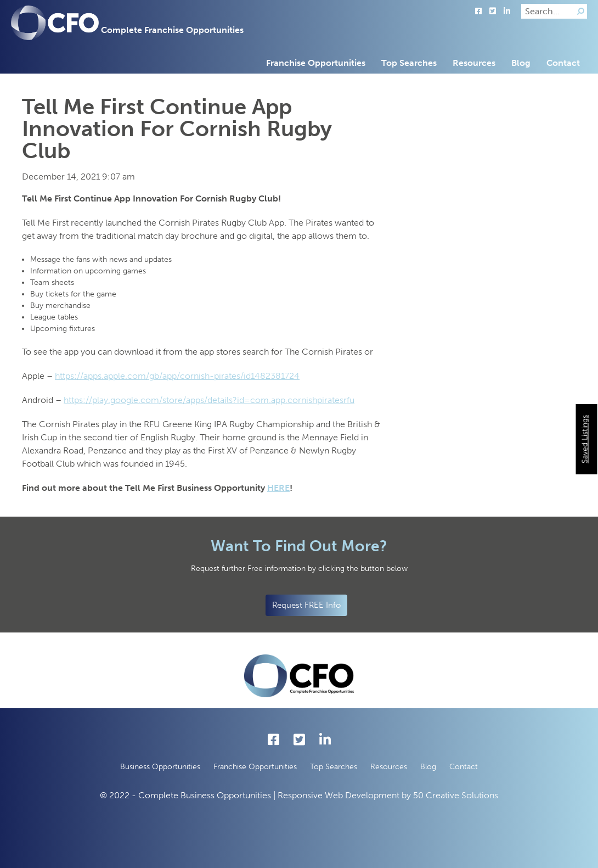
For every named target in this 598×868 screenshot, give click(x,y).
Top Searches (409, 63)
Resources (474, 63)
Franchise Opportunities (316, 63)
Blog (521, 63)
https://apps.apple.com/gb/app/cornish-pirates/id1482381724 (177, 376)
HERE (278, 488)
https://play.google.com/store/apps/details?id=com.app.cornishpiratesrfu (209, 400)
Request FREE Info (306, 605)
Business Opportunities (160, 767)
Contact (563, 63)
